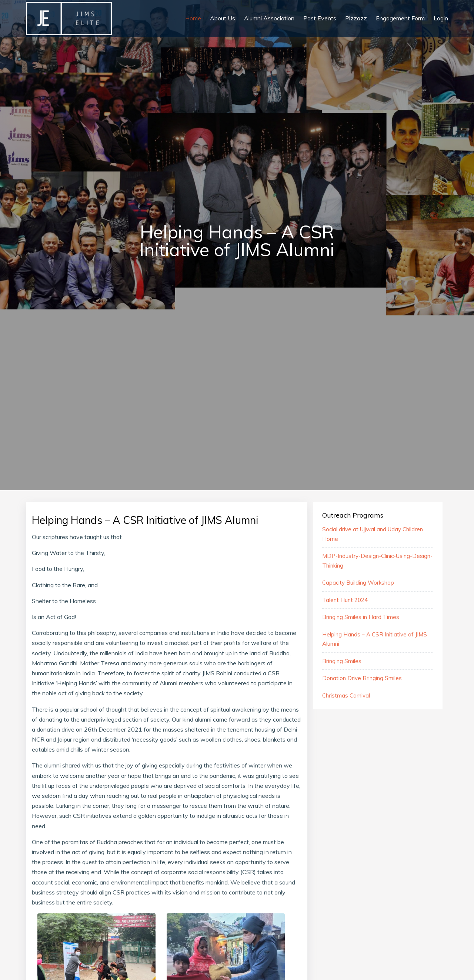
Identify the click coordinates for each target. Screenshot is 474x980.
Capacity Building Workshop (358, 583)
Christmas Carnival (346, 695)
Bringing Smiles (342, 661)
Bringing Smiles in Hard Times (361, 617)
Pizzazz (356, 18)
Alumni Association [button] (269, 18)
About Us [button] (223, 18)
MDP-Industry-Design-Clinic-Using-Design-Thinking (377, 561)
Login (441, 18)
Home (193, 18)
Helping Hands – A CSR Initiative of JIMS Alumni (375, 639)
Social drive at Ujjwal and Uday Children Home (373, 534)
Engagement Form (400, 18)
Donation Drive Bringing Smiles (362, 678)
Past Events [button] (320, 18)
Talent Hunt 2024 (345, 600)
